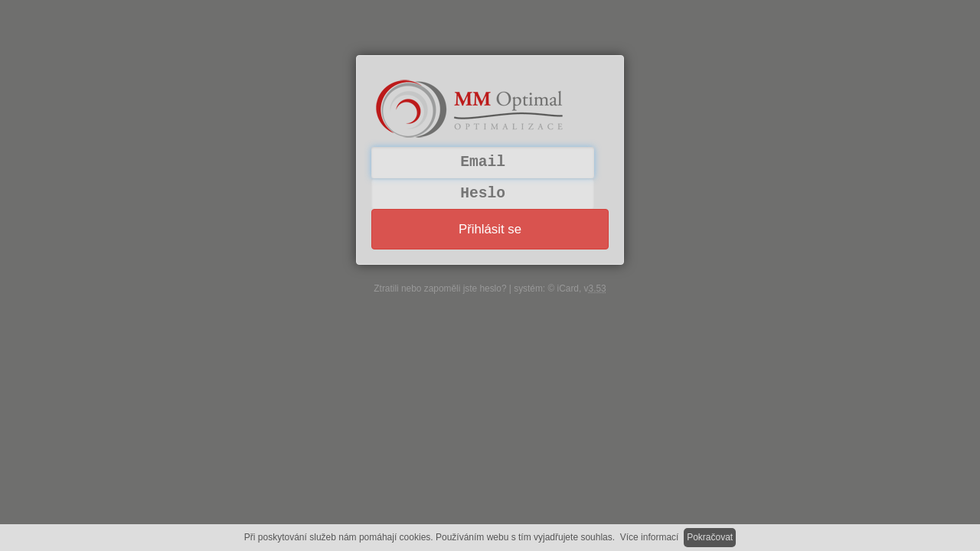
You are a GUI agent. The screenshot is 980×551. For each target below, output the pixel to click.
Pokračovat (710, 537)
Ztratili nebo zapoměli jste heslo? (440, 289)
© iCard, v (577, 289)
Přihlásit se (490, 229)
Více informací (650, 537)
